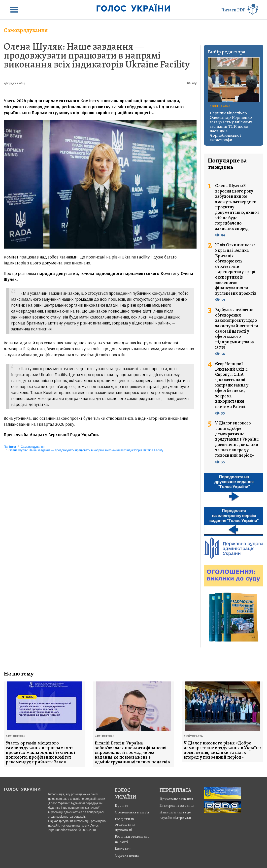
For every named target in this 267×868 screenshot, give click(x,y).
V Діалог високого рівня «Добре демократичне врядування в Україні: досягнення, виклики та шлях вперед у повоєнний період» (237, 439)
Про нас (121, 805)
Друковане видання (176, 799)
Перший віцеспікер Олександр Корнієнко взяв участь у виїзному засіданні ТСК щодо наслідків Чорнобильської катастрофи (231, 126)
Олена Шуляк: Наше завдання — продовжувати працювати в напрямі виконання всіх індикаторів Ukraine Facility (97, 55)
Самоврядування (26, 30)
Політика (10, 447)
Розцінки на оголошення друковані (125, 824)
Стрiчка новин (127, 855)
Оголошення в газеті (132, 812)
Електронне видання (177, 805)
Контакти (123, 849)
